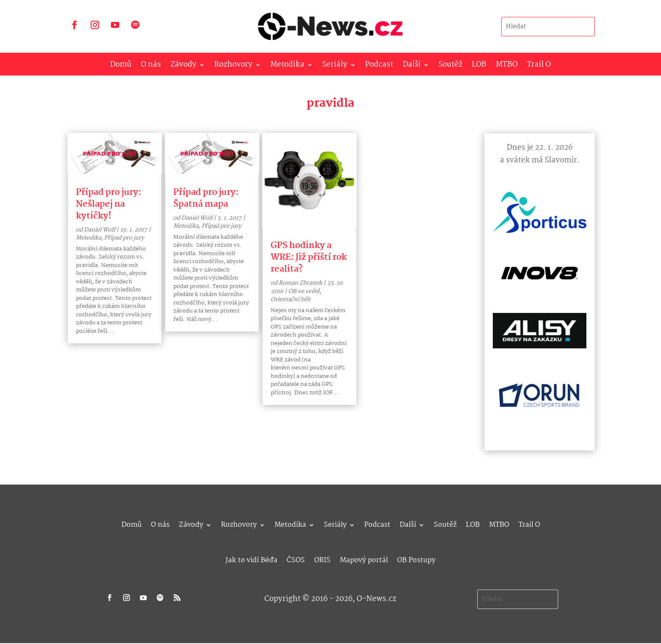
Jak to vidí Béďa (251, 559)
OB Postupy (416, 559)
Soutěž (450, 66)
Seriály (335, 66)
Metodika (287, 66)
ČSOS (296, 559)
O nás (151, 66)
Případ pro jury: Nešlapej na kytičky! (109, 204)
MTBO (507, 66)
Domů (121, 66)
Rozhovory (233, 66)
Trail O (539, 66)
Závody (183, 66)
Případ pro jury (124, 238)
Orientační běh (291, 299)
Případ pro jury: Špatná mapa (206, 198)
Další (412, 66)
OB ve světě (304, 291)
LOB (479, 66)
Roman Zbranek (300, 283)
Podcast (379, 66)
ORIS (322, 559)
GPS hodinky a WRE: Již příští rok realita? (309, 257)
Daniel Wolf (99, 230)
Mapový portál (364, 559)
